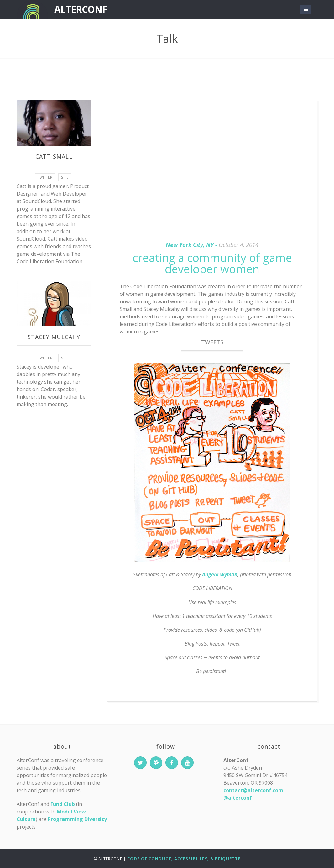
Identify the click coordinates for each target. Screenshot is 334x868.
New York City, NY (190, 245)
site (65, 177)
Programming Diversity (77, 819)
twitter (45, 177)
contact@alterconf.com (253, 790)
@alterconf (238, 798)
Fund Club (63, 804)
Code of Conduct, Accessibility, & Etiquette (184, 859)
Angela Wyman (220, 574)
